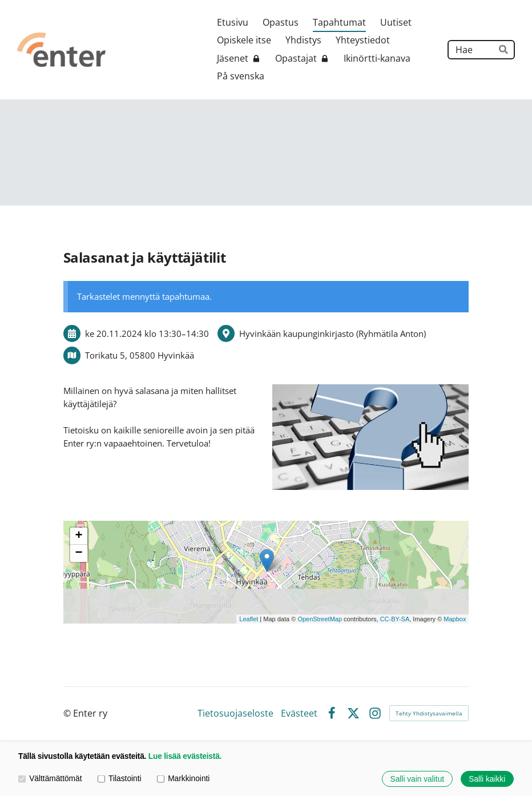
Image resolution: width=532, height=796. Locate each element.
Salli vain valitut (418, 779)
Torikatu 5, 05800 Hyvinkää (140, 355)
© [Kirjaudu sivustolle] (68, 713)
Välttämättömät (50, 779)
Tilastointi (120, 779)
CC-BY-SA (395, 619)
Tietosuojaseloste (235, 714)
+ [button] (78, 536)
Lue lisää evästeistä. (185, 756)
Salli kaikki (487, 779)
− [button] (78, 553)
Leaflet (249, 619)
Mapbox (455, 619)
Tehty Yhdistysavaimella (429, 713)
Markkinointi (183, 779)
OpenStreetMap (320, 619)
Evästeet (299, 714)
